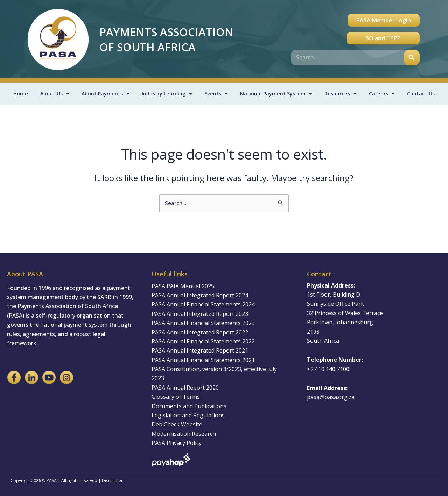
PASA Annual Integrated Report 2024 (200, 295)
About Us (53, 94)
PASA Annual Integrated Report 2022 (200, 332)
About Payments (104, 94)
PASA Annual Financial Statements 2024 (203, 304)
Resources (342, 94)
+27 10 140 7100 (328, 369)
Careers (383, 94)
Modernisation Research (184, 434)
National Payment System (277, 94)
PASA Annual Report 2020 (185, 388)
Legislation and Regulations (188, 415)
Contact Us (421, 94)
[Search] (412, 58)
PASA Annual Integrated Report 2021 (200, 350)
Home (20, 94)
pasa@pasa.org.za (331, 397)
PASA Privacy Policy (177, 443)
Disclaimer (112, 480)
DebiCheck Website (177, 424)
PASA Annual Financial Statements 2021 (203, 360)
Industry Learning (167, 94)
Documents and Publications (189, 406)
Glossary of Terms (176, 397)
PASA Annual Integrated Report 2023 (200, 314)
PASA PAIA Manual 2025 (183, 286)
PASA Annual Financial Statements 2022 (203, 341)
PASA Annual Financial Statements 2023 (203, 323)
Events (216, 94)
